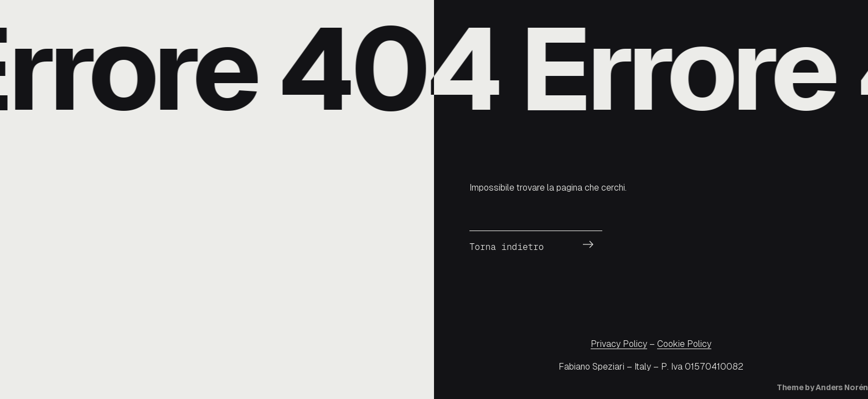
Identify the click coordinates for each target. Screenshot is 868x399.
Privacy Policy (619, 344)
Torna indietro (507, 247)
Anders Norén (842, 387)
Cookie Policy (684, 344)
